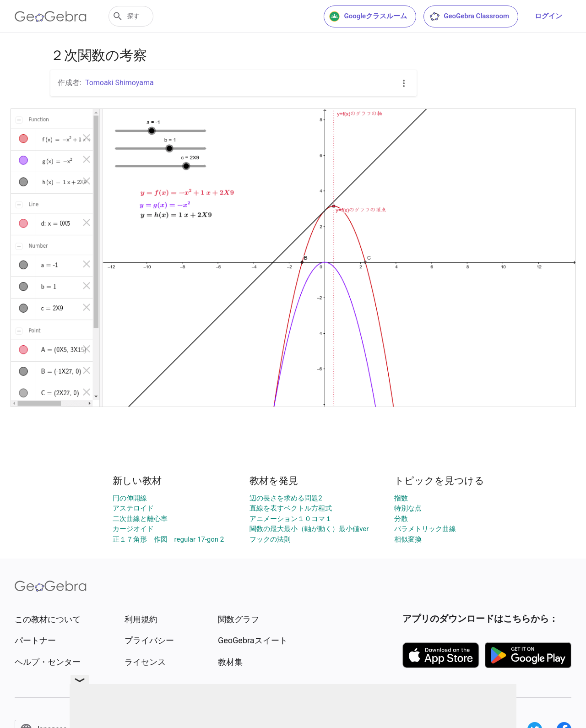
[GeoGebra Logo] (51, 16)
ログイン (548, 16)
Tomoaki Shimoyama (119, 83)
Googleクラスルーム (368, 16)
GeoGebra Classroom (469, 16)
